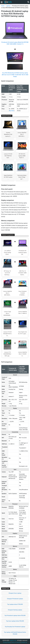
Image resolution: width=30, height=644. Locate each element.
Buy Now (12, 111)
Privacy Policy (7, 642)
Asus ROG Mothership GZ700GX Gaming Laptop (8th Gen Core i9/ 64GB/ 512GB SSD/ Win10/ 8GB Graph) (15, 75)
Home (3, 6)
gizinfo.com (13, 640)
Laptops (8, 6)
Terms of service (16, 642)
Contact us (24, 642)
